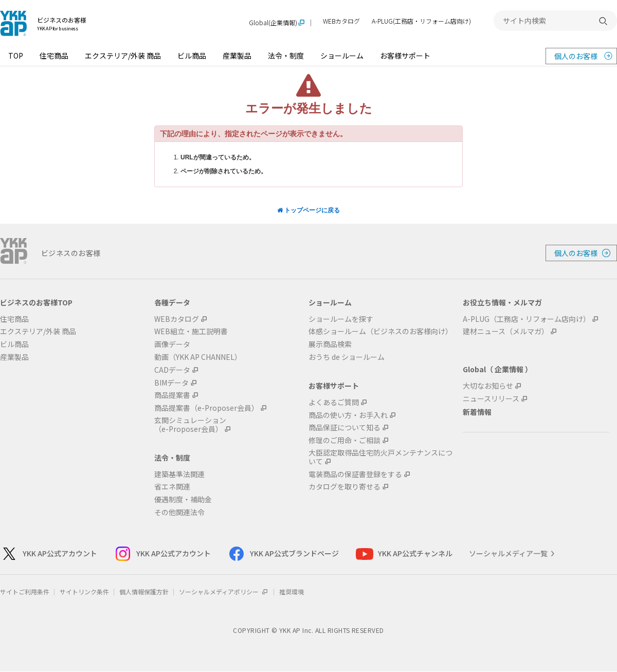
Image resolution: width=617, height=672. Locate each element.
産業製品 (237, 56)
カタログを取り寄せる (344, 487)
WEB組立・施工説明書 (191, 331)
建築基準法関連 (179, 474)
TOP (16, 56)
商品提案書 (172, 395)
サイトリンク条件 (84, 592)
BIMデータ (171, 383)
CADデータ (172, 370)
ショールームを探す (341, 319)
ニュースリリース (491, 399)
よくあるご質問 (334, 402)
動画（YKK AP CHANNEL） (198, 357)
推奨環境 (292, 592)
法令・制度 (286, 56)
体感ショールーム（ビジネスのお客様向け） (380, 331)
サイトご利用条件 (25, 592)
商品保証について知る (344, 428)
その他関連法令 (179, 512)
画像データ (172, 344)
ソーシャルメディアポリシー (224, 592)
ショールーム (342, 56)
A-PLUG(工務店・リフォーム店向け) (421, 21)
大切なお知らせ (488, 386)
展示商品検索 (330, 344)
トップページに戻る (308, 210)
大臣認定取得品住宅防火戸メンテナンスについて (380, 457)
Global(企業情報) (273, 23)
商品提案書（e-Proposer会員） (206, 408)
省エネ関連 (172, 487)
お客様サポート (405, 56)
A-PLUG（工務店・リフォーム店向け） (527, 319)
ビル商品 (192, 56)
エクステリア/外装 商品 (123, 56)
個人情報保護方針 (144, 592)
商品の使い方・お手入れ (348, 415)
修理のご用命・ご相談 (344, 440)
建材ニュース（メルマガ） (506, 331)
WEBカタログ (341, 21)
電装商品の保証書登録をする (355, 474)
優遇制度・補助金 (183, 500)
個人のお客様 (576, 56)
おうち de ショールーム (347, 357)
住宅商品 (54, 56)
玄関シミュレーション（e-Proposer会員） (190, 425)
